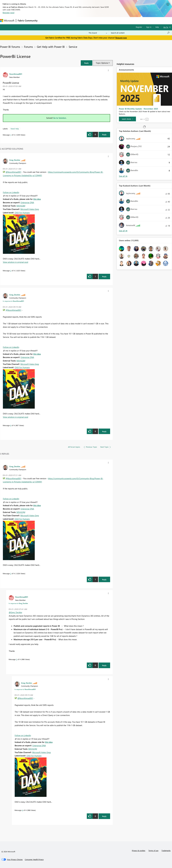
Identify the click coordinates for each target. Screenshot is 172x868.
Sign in (149, 27)
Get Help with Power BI (51, 47)
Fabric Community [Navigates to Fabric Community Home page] (28, 20)
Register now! (9, 13)
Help (157, 27)
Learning (99, 21)
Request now (121, 38)
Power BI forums (10, 47)
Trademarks (166, 850)
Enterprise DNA (27, 202)
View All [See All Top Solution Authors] (123, 176)
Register (139, 27)
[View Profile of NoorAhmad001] (16, 74)
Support (110, 21)
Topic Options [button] (102, 63)
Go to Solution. (60, 118)
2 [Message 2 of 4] (11, 271)
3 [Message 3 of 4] (17, 659)
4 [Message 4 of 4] (11, 425)
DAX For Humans (22, 213)
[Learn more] (127, 119)
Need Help (15, 129)
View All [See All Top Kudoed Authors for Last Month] (123, 231)
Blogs (89, 21)
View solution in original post (16, 262)
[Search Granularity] (98, 33)
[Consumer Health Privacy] (34, 859)
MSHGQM (21, 206)
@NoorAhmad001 (14, 172)
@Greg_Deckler (15, 612)
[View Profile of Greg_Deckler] (15, 160)
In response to (13, 301)
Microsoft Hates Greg (30, 209)
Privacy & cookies (139, 850)
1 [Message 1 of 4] (11, 135)
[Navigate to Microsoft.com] (7, 21)
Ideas (66, 21)
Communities (77, 21)
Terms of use (153, 850)
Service (73, 47)
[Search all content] (140, 33)
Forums (43, 21)
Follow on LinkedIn (11, 192)
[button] (87, 63)
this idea (37, 199)
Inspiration (55, 21)
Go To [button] (166, 27)
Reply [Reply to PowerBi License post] (104, 135)
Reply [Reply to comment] (104, 276)
